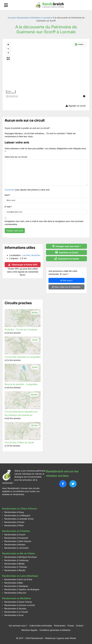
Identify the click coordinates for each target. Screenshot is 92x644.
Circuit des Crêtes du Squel (19, 442)
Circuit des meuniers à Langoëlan (23, 357)
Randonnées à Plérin (14, 525)
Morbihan (36, 18)
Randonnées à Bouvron (15, 593)
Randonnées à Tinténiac (16, 567)
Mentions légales (29, 630)
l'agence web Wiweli (66, 638)
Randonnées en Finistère (16, 531)
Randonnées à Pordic (14, 522)
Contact (80, 626)
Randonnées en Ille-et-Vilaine (19, 553)
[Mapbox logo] (12, 96)
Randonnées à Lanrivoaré (16, 548)
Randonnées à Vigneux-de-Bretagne (22, 589)
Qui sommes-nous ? (18, 626)
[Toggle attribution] (84, 96)
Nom (7, 195)
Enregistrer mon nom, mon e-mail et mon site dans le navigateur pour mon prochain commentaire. (44, 223)
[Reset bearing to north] (8, 53)
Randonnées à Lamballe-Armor (19, 519)
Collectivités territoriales (41, 626)
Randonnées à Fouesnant (16, 538)
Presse (71, 626)
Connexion (10, 190)
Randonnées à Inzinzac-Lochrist (20, 605)
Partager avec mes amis (66, 246)
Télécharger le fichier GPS (23, 265)
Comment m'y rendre (67, 259)
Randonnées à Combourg (16, 560)
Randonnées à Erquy (14, 512)
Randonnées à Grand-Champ (18, 602)
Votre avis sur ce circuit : (16, 157)
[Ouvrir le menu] (6, 5)
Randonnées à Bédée (14, 564)
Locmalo (46, 18)
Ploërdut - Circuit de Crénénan (21, 330)
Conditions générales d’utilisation (55, 630)
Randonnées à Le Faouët (16, 612)
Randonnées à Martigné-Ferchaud (21, 557)
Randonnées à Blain (14, 583)
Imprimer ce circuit (67, 252)
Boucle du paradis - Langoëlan (21, 384)
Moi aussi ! (67, 280)
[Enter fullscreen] (8, 59)
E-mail (8, 207)
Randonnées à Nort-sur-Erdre (18, 579)
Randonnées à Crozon (15, 535)
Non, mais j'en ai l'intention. (66, 287)
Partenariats (60, 626)
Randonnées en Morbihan (17, 598)
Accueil (11, 18)
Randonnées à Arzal (14, 615)
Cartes (79, 44)
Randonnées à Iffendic (15, 570)
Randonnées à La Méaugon (17, 515)
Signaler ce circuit (76, 106)
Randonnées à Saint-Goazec (18, 541)
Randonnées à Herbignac (16, 586)
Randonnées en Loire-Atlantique (20, 576)
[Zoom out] (8, 49)
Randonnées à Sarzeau (15, 608)
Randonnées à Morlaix (15, 545)
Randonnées (23, 18)
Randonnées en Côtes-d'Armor (20, 509)
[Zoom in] (8, 45)
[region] (46, 70)
